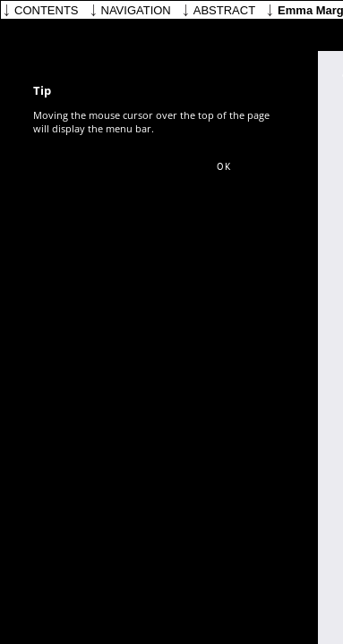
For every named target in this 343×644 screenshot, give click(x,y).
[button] (224, 167)
